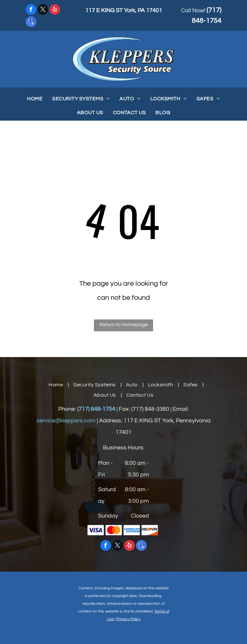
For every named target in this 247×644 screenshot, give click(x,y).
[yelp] (55, 10)
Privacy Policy (128, 619)
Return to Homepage (124, 325)
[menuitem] (35, 99)
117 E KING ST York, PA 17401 (124, 10)
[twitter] (43, 10)
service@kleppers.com (66, 421)
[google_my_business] (31, 23)
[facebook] (31, 10)
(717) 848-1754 (96, 409)
